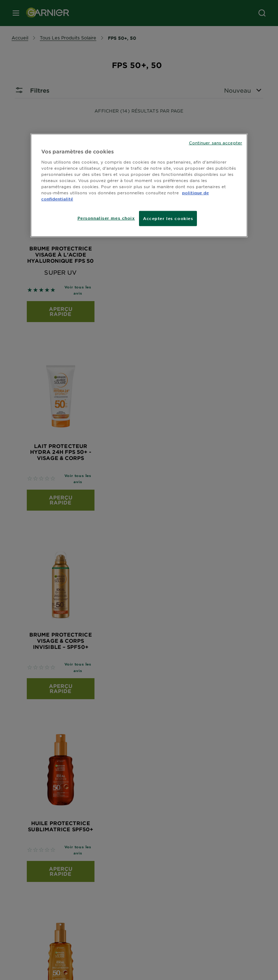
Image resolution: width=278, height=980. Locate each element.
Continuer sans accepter (216, 143)
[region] (139, 185)
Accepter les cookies (168, 218)
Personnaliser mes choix (106, 218)
